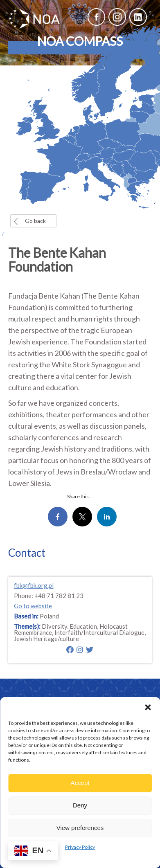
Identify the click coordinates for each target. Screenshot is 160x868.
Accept (80, 783)
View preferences (80, 828)
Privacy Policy (80, 847)
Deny (80, 805)
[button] (148, 707)
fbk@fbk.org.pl (34, 585)
